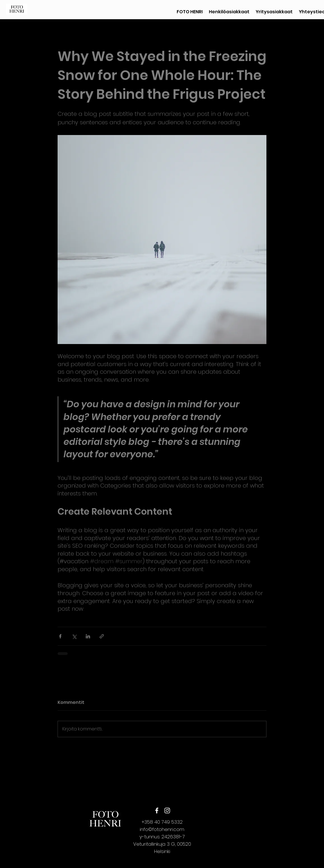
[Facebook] (157, 811)
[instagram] (167, 811)
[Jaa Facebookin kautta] (60, 636)
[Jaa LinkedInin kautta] (88, 636)
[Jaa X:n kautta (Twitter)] (74, 636)
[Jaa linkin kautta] (102, 636)
